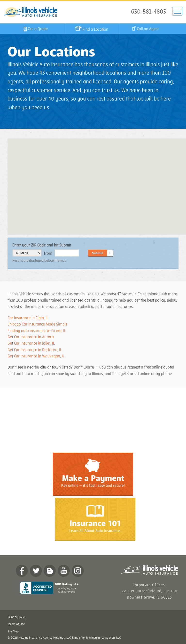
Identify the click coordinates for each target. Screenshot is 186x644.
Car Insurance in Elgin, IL (28, 318)
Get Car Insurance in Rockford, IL (35, 350)
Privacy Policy (17, 617)
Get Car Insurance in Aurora (31, 337)
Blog (50, 571)
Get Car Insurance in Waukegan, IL (36, 356)
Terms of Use (16, 624)
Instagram (78, 571)
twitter (36, 571)
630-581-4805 (149, 12)
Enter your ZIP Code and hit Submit (42, 245)
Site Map (13, 631)
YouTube (64, 571)
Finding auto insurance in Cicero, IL (37, 331)
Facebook (22, 571)
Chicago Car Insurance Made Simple (38, 324)
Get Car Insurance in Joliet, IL (31, 343)
